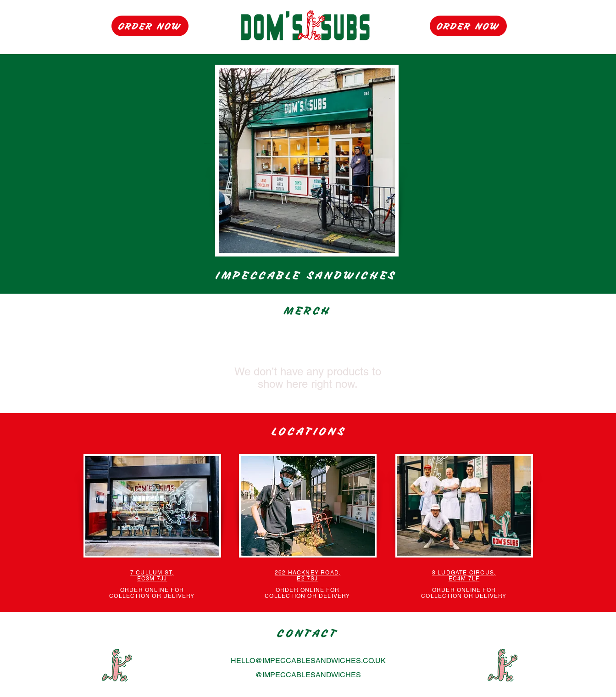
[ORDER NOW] (150, 26)
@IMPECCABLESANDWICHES (308, 675)
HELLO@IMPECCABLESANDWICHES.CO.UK (308, 661)
